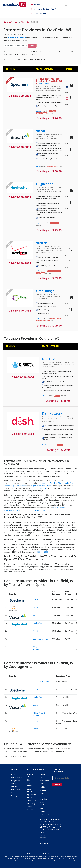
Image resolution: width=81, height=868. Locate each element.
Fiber (61, 508)
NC (41, 824)
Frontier (7, 486)
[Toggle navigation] (66, 5)
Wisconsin (25, 22)
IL (45, 819)
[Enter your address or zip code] (16, 45)
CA (48, 814)
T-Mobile (43, 784)
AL (41, 814)
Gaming (14, 796)
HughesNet (45, 184)
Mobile (42, 787)
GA (41, 817)
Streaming (31, 803)
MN (47, 822)
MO (50, 822)
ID (42, 819)
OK (44, 827)
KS (49, 819)
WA (49, 829)
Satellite (20, 510)
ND (44, 824)
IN (47, 819)
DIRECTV (48, 359)
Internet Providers (11, 22)
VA (44, 829)
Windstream (44, 781)
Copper (27, 510)
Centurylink (31, 800)
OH (41, 827)
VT (46, 829)
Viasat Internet (17, 777)
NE (47, 824)
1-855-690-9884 (39, 13)
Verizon (42, 243)
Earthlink (43, 799)
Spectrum (44, 83)
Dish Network (52, 413)
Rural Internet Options (43, 835)
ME (41, 822)
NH (50, 824)
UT (41, 829)
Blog (13, 774)
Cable (56, 508)
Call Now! (36, 5)
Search (32, 45)
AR (43, 814)
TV (41, 777)
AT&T (14, 793)
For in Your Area (45, 9)
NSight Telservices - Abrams (41, 486)
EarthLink (54, 483)
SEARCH (57, 785)
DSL (14, 510)
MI (44, 822)
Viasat (41, 131)
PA (49, 827)
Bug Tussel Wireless (19, 486)
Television (8, 510)
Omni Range (45, 291)
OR (46, 827)
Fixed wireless (39, 510)
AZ (46, 814)
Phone (66, 508)
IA (40, 819)
